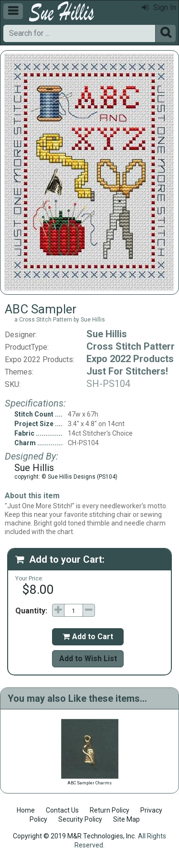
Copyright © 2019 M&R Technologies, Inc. (74, 836)
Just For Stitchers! (127, 371)
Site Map (126, 819)
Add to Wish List (88, 659)
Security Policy (80, 819)
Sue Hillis (107, 334)
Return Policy (110, 810)
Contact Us (62, 810)
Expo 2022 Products (130, 359)
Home (26, 810)
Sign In (159, 7)
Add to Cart (88, 637)
